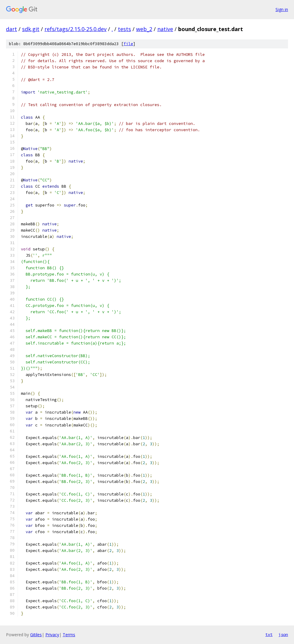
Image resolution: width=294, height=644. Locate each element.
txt (269, 634)
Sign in (282, 9)
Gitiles (36, 635)
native (165, 29)
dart (11, 29)
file (128, 44)
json (283, 634)
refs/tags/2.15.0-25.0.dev (76, 29)
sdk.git (31, 29)
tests (124, 29)
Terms (69, 635)
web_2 (144, 29)
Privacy (52, 635)
